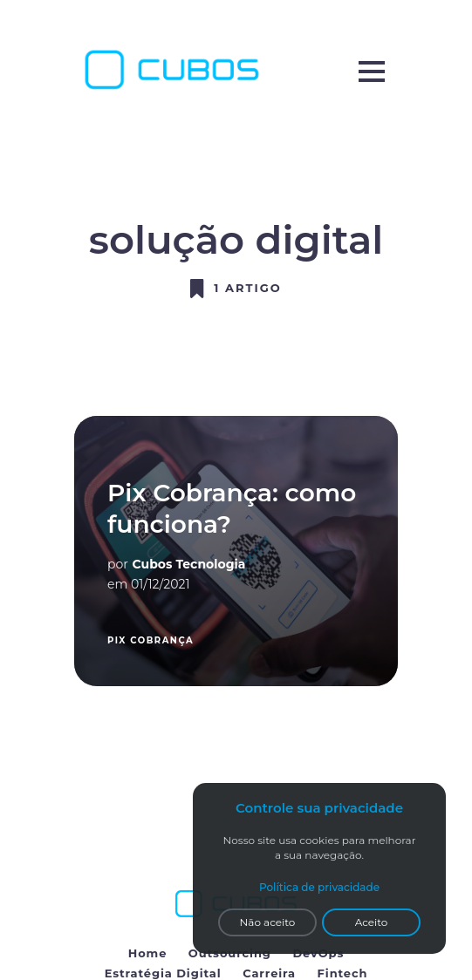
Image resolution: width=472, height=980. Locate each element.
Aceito (372, 922)
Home (148, 953)
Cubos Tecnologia (189, 564)
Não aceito (268, 922)
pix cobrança (150, 640)
